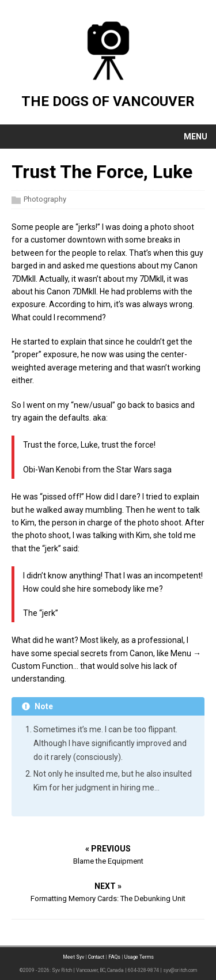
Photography (45, 199)
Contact (96, 957)
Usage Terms (139, 957)
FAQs (114, 957)
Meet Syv (73, 957)
